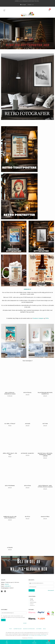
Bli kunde (32, 601)
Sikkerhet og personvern (29, 629)
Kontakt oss (32, 605)
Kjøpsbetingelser (18, 629)
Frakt (11, 629)
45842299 (7, 584)
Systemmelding (33, 602)
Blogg (44, 629)
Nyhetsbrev (39, 629)
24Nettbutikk (30, 638)
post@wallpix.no (8, 586)
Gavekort (32, 604)
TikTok (47, 318)
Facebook (35, 318)
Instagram (41, 318)
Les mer (25, 623)
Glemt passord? (51, 590)
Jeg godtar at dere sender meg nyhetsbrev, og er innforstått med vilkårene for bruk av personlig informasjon (13, 617)
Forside (31, 599)
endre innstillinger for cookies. (40, 635)
